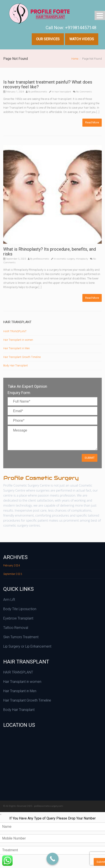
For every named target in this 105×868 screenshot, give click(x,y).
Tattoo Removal (16, 628)
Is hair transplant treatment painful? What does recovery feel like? (48, 84)
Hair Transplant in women (18, 340)
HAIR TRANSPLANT (15, 331)
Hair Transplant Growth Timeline (22, 357)
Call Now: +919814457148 (71, 28)
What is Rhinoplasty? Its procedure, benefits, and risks (50, 252)
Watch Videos (82, 39)
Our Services (48, 39)
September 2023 (13, 574)
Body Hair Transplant (16, 366)
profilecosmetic (39, 92)
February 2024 (12, 566)
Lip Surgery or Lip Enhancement (27, 646)
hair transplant (63, 92)
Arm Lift (9, 600)
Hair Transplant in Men (17, 348)
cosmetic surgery (66, 259)
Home (75, 59)
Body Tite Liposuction (20, 609)
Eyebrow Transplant (18, 618)
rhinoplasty (82, 259)
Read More (92, 122)
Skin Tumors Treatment (21, 637)
